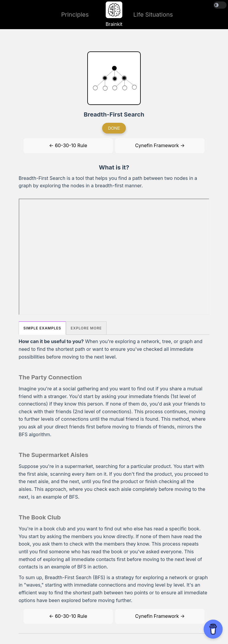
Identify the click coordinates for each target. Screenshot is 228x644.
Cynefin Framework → (160, 145)
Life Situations (153, 15)
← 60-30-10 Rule (68, 145)
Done (114, 128)
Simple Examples (42, 328)
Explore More (86, 328)
